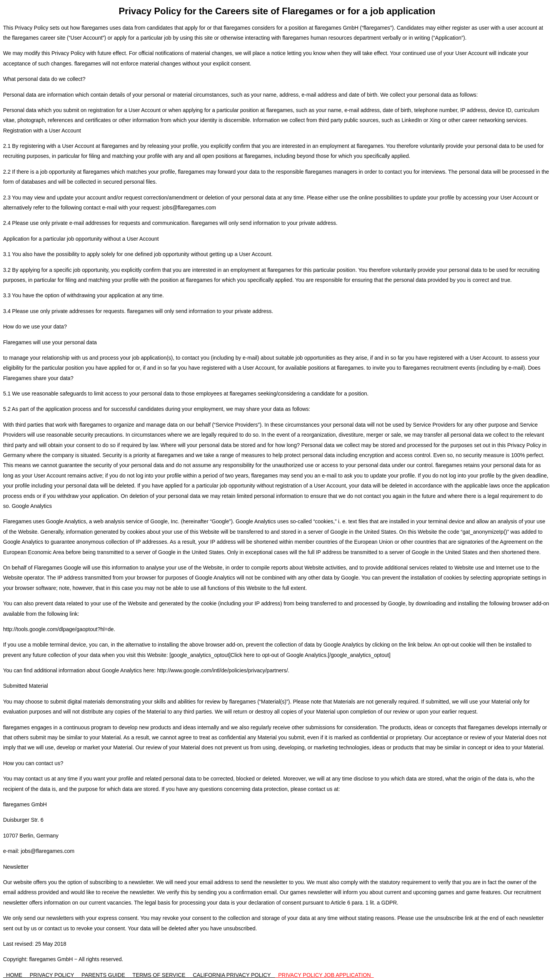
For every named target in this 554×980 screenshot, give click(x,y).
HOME (15, 975)
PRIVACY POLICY (53, 975)
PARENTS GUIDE (104, 975)
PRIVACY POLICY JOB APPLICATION (325, 975)
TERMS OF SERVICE (160, 975)
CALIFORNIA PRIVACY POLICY (232, 975)
